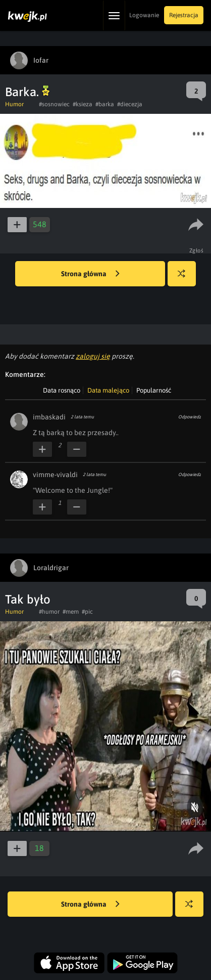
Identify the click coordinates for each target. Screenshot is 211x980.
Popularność (154, 390)
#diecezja (130, 104)
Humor (14, 104)
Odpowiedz (190, 417)
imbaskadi (49, 417)
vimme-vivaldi (55, 475)
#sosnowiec (54, 104)
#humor (49, 612)
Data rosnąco (62, 390)
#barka (105, 104)
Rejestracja (184, 15)
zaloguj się (93, 356)
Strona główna (90, 274)
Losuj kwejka (186, 279)
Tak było (28, 599)
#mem (71, 612)
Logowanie (144, 15)
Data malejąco (108, 390)
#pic (87, 612)
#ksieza (83, 104)
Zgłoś (197, 250)
